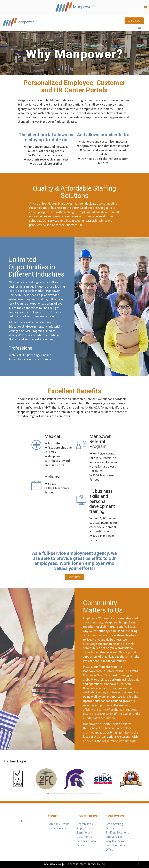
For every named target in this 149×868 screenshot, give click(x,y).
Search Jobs (85, 824)
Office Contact (57, 828)
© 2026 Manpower (53, 864)
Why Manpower (116, 841)
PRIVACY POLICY (96, 864)
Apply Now (84, 828)
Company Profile (58, 824)
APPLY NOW (134, 21)
